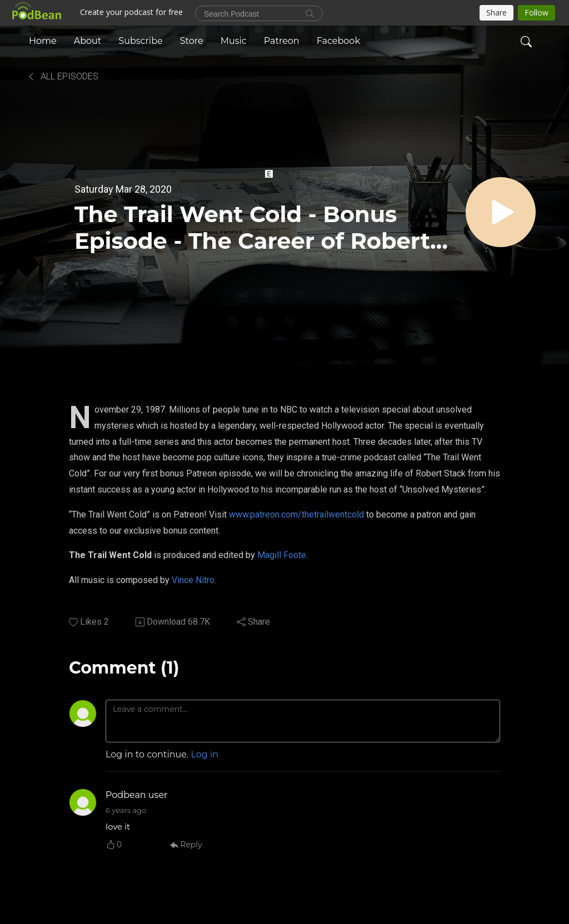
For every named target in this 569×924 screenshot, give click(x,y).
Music (234, 41)
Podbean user (137, 795)
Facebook (338, 41)
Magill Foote (282, 555)
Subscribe (140, 41)
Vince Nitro (193, 580)
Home (43, 41)
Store (192, 41)
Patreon (282, 41)
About (88, 41)
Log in (205, 754)
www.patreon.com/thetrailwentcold (296, 514)
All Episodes (63, 76)
